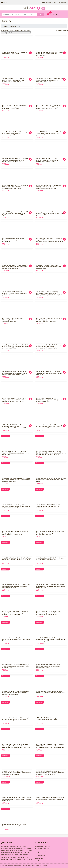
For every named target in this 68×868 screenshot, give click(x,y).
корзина (53, 14)
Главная (5, 26)
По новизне (5, 30)
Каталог (13, 26)
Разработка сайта (30, 866)
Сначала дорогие (25, 30)
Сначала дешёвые (14, 30)
